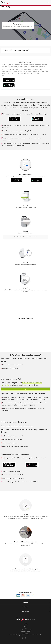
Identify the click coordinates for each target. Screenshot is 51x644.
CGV (25, 626)
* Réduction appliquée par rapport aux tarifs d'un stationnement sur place (25, 635)
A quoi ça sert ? (26, 389)
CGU (26, 628)
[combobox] (25, 51)
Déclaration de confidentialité (26, 630)
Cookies (25, 623)
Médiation (25, 633)
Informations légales (26, 632)
